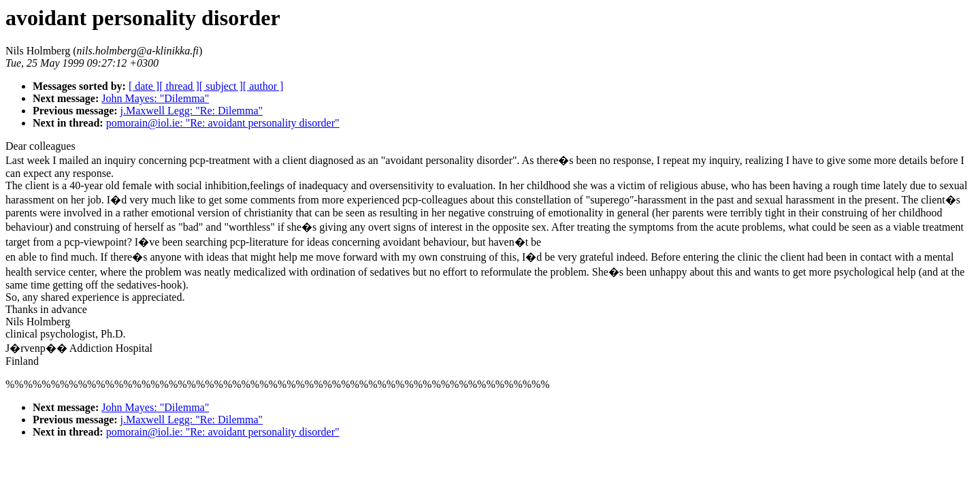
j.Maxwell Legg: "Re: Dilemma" (192, 111)
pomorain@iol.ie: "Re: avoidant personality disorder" (223, 123)
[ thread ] (179, 86)
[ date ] (144, 86)
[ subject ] (221, 86)
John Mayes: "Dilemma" (155, 98)
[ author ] (263, 86)
